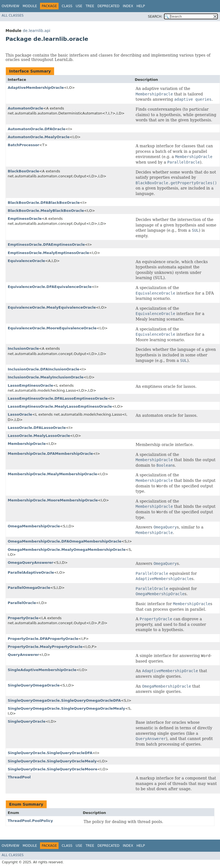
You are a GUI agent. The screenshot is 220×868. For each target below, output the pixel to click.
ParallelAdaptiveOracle (31, 572)
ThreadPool (19, 777)
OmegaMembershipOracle (34, 526)
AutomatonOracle (25, 108)
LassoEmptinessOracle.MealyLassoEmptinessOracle (60, 406)
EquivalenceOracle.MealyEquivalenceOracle (52, 307)
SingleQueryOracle (27, 721)
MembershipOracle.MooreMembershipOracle (53, 500)
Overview (10, 6)
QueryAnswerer (23, 655)
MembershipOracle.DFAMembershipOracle (50, 454)
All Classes (13, 15)
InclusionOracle (23, 348)
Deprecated (108, 6)
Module (30, 6)
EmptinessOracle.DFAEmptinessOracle (46, 245)
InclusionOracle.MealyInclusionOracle (46, 377)
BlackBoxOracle (23, 171)
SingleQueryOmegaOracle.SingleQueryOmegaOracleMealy (66, 708)
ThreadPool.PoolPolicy (30, 821)
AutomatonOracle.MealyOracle (39, 137)
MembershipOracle (27, 444)
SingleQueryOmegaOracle (34, 685)
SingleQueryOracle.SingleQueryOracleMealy (52, 761)
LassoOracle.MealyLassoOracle (39, 436)
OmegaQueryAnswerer (31, 563)
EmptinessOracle (25, 219)
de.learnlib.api (36, 31)
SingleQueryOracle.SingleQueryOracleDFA (50, 753)
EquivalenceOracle (26, 261)
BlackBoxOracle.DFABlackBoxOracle (44, 203)
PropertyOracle (23, 618)
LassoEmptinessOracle (31, 385)
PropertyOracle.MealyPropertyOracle (45, 647)
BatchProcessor (23, 145)
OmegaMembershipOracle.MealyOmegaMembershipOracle (67, 550)
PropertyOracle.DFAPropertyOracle (43, 639)
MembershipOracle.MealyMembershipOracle (52, 474)
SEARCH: (155, 17)
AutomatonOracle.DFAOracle (37, 129)
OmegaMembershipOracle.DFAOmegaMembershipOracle (65, 541)
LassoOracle (20, 414)
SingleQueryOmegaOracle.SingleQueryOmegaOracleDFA (64, 700)
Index (128, 6)
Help (141, 6)
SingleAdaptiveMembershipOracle (42, 670)
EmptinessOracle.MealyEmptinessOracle (48, 253)
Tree (90, 6)
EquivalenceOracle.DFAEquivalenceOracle (50, 287)
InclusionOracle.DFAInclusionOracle (43, 369)
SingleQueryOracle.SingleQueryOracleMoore (53, 769)
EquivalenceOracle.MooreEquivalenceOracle (52, 328)
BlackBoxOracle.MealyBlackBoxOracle (46, 211)
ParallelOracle (22, 603)
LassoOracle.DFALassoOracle (37, 428)
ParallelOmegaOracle (29, 588)
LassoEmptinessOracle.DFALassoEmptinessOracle (58, 398)
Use (79, 6)
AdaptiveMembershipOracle (36, 88)
